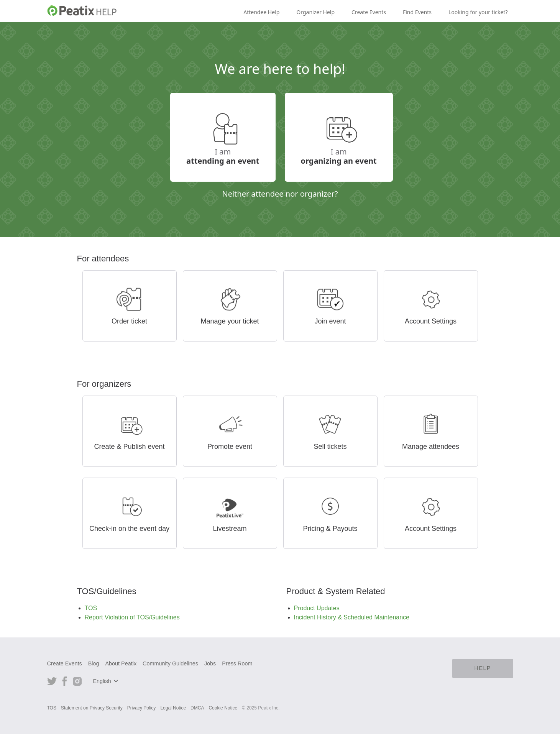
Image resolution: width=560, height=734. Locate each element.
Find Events (417, 12)
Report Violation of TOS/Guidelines (132, 617)
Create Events (369, 12)
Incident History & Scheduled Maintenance (352, 617)
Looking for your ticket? (478, 12)
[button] (107, 681)
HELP (483, 668)
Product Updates (317, 608)
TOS (91, 608)
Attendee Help (261, 12)
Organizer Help (315, 12)
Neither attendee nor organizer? (280, 194)
